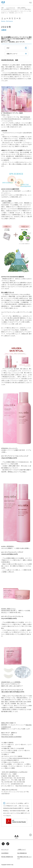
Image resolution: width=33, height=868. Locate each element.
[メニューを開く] (30, 3)
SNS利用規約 (5, 853)
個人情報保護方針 (22, 853)
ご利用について (22, 850)
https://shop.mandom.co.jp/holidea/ (11, 737)
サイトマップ (5, 850)
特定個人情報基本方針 (7, 857)
